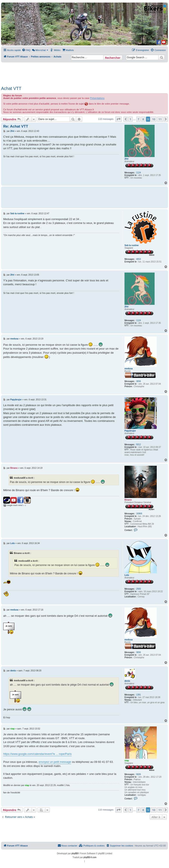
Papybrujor (130, 431)
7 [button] (138, 119)
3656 (138, 381)
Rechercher (113, 58)
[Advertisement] (84, 73)
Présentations (97, 98)
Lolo (127, 575)
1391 (138, 695)
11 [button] (160, 119)
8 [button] (143, 119)
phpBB (75, 853)
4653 (138, 259)
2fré (126, 159)
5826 (138, 774)
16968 (139, 514)
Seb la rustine (132, 245)
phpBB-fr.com (90, 857)
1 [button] (130, 119)
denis (127, 681)
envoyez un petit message (55, 762)
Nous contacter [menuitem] (68, 845)
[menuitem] (26, 50)
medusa (129, 369)
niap (127, 761)
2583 (138, 589)
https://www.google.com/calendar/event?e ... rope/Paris (37, 754)
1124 (138, 173)
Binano (128, 500)
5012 (138, 445)
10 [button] (154, 119)
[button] (118, 119)
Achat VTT (11, 88)
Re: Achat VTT (16, 126)
